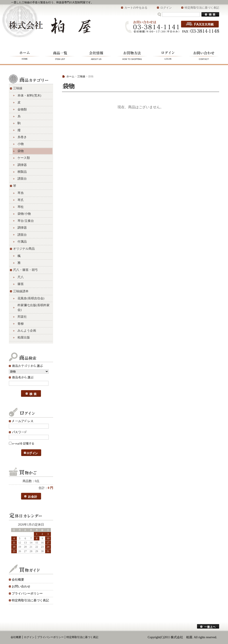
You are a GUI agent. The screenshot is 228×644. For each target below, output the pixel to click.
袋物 (21, 151)
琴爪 (21, 200)
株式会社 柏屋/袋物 (50, 26)
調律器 (22, 165)
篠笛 (21, 284)
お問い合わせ (203, 55)
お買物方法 (132, 55)
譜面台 (22, 179)
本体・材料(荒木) (29, 96)
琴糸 (21, 193)
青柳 (21, 324)
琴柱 (21, 207)
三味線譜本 (21, 291)
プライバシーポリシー (27, 594)
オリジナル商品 (24, 249)
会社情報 (96, 55)
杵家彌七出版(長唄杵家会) (34, 307)
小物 (21, 144)
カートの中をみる (136, 8)
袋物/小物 (24, 214)
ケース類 (24, 158)
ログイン (166, 8)
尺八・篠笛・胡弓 (25, 270)
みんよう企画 (27, 331)
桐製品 (22, 172)
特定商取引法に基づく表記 (202, 8)
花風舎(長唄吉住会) (31, 298)
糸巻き (22, 137)
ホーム (25, 55)
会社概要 (18, 580)
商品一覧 (60, 55)
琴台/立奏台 (26, 221)
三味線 (18, 88)
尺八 (21, 277)
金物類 (22, 109)
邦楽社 (22, 317)
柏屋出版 (24, 337)
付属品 (22, 242)
